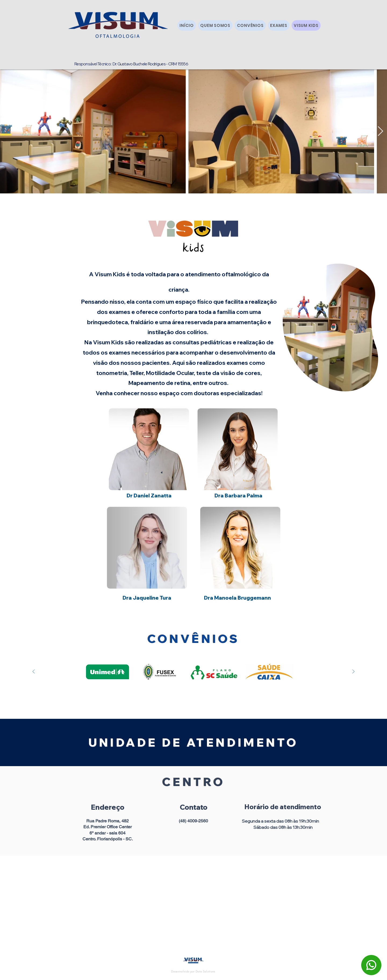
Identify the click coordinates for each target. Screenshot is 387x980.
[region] (330, 330)
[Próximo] (353, 672)
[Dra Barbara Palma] (238, 495)
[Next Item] (380, 131)
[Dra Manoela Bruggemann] (237, 598)
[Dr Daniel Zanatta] (149, 495)
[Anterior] (34, 672)
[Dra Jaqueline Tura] (147, 598)
